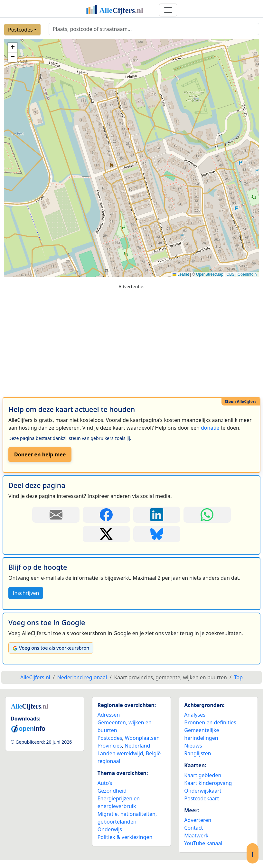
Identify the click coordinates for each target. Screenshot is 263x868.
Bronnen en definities (210, 722)
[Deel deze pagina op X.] (106, 534)
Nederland (137, 746)
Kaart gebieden (203, 775)
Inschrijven (26, 593)
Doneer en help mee (40, 454)
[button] (13, 48)
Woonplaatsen (142, 738)
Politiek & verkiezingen (125, 837)
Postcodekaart (202, 798)
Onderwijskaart (203, 791)
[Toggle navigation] (168, 10)
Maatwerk (196, 835)
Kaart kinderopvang (208, 783)
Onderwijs (110, 829)
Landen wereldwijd (120, 753)
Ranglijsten (197, 753)
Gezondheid (112, 791)
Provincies (110, 746)
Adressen (109, 715)
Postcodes (20, 30)
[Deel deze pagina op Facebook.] (106, 515)
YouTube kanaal (203, 843)
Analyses (195, 715)
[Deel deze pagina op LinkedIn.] (157, 515)
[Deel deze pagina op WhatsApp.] (207, 515)
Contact (193, 828)
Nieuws (193, 746)
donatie (210, 428)
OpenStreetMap (210, 274)
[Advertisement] (131, 340)
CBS (230, 274)
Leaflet (181, 274)
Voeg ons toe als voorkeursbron (51, 648)
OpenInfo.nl (248, 274)
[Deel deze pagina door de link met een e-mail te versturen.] (56, 515)
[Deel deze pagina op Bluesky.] (157, 534)
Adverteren (198, 820)
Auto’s (105, 783)
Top (238, 677)
